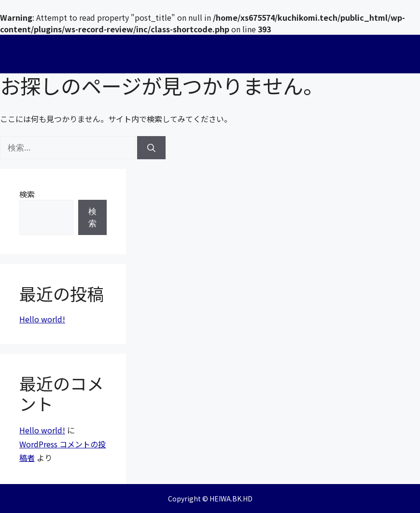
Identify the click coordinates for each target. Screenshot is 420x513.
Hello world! (42, 319)
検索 (27, 194)
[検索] (151, 148)
